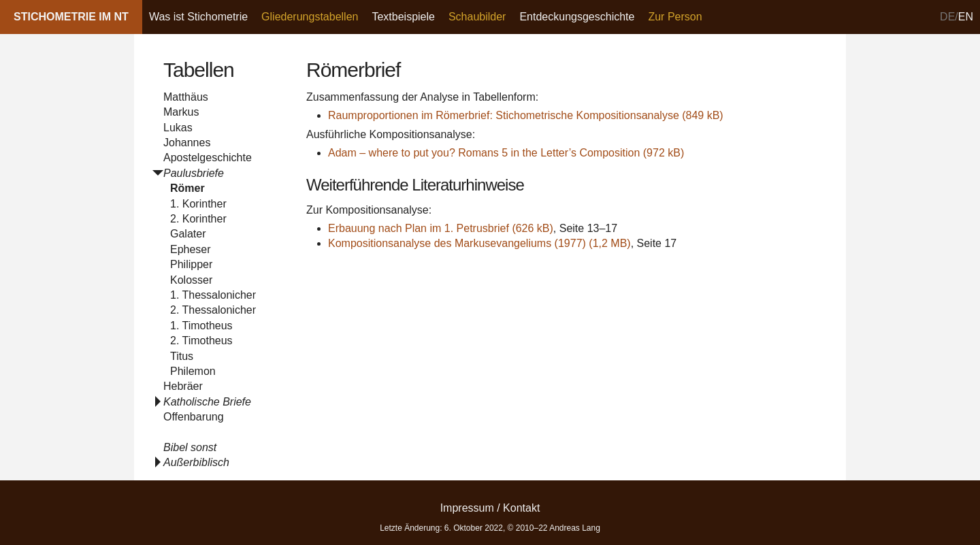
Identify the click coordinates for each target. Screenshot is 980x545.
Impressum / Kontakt (490, 508)
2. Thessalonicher (213, 310)
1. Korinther (198, 204)
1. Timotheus (201, 326)
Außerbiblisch (196, 462)
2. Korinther (198, 219)
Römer (187, 188)
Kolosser (191, 280)
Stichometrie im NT (71, 17)
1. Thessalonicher (213, 295)
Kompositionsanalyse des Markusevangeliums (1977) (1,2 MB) (479, 243)
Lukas (178, 128)
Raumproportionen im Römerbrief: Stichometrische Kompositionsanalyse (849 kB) (526, 115)
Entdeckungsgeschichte (577, 17)
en (966, 17)
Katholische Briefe (207, 402)
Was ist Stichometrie (198, 17)
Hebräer (183, 386)
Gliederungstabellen (310, 17)
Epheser (191, 249)
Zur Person (675, 17)
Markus (181, 112)
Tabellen (199, 70)
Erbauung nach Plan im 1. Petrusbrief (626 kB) (441, 228)
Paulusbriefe (194, 173)
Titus (182, 356)
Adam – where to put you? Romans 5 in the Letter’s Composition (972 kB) (506, 153)
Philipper (191, 264)
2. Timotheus (201, 341)
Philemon (193, 371)
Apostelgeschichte (208, 158)
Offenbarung (194, 417)
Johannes (187, 143)
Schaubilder (477, 17)
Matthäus (186, 97)
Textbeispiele (403, 17)
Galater (188, 234)
